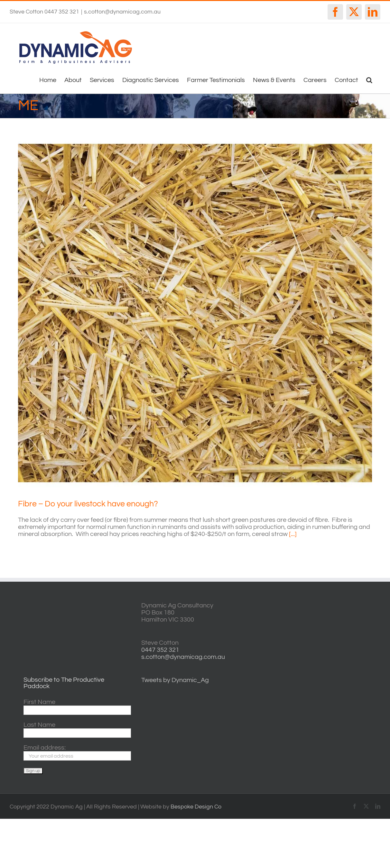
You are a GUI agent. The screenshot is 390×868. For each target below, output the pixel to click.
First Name (39, 702)
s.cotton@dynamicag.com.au (122, 12)
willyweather (339, 606)
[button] (369, 79)
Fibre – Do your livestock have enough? (88, 504)
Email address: (45, 748)
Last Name (39, 725)
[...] (293, 534)
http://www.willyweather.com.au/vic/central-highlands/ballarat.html (339, 646)
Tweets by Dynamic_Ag (175, 680)
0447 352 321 (160, 650)
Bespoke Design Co (196, 807)
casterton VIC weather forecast (339, 626)
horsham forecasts (339, 666)
